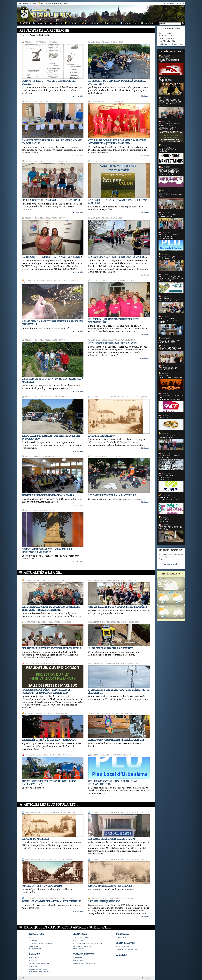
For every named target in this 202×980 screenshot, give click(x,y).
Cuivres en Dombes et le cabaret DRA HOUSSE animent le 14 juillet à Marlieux (117, 142)
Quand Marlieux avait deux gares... (111, 886)
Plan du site (180, 3)
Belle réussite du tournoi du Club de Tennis (51, 200)
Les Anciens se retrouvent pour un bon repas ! (51, 648)
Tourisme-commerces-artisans (53, 898)
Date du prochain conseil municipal (171, 222)
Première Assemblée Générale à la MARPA (48, 495)
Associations (78, 940)
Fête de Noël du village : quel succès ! (113, 343)
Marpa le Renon (35, 949)
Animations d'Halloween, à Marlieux (171, 383)
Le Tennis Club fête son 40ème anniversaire (171, 355)
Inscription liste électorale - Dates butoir (171, 326)
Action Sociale (122, 938)
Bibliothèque (42, 664)
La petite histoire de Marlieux (123, 397)
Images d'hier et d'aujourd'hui (42, 886)
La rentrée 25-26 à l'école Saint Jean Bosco (49, 740)
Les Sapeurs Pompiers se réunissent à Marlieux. (118, 257)
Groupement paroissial (82, 946)
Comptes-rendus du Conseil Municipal (168, 369)
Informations (78, 949)
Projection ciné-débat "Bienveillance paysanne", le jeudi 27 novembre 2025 (46, 691)
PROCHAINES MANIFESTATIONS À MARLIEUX (171, 155)
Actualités (40, 42)
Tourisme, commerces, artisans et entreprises (51, 902)
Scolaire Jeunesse (93, 23)
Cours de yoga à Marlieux (171, 87)
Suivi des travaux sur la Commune (111, 648)
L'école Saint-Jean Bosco (104, 902)
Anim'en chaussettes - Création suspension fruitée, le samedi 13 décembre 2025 (171, 178)
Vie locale (107, 42)
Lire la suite (78, 96)
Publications (34, 958)
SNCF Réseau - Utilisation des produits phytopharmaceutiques (171, 403)
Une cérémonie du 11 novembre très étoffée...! (117, 607)
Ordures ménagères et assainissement (57, 280)
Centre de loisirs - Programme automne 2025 (171, 505)
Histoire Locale (131, 23)
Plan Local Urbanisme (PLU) (115, 755)
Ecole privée (50, 713)
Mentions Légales (169, 3)
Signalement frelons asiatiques (171, 463)
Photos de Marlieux (51, 860)
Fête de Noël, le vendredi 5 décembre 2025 (171, 66)
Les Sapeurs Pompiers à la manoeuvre (112, 495)
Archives (148, 23)
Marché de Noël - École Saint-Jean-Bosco (170, 341)
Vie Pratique (74, 23)
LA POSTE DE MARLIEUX (102, 436)
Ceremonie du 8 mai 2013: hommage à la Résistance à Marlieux (47, 551)
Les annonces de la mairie (115, 580)
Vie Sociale (113, 23)
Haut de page (146, 978)
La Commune (42, 23)
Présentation (41, 456)
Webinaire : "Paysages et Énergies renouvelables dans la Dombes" (171, 284)
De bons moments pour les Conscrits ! (171, 443)
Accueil (26, 23)
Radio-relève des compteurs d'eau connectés (171, 484)
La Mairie (58, 23)
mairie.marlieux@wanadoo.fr (171, 44)
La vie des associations (46, 102)
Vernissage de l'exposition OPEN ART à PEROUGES (52, 257)
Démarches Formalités (38, 969)
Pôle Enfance (78, 961)
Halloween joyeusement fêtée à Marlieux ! (116, 740)
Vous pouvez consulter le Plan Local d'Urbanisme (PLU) (171, 243)
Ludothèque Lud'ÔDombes (165, 520)
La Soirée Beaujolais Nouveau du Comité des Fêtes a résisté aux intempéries (51, 608)
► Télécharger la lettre (169, 564)
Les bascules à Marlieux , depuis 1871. (112, 839)
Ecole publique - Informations (84, 964)
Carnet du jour (171, 424)
